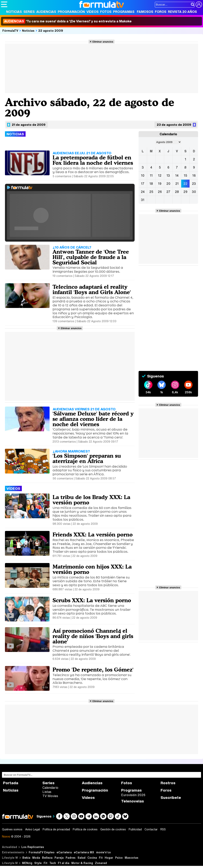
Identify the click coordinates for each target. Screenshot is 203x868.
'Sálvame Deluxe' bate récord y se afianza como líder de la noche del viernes (93, 419)
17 (143, 184)
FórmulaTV (10, 30)
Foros (161, 12)
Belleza (47, 858)
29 (185, 192)
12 (160, 175)
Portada (11, 783)
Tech (53, 863)
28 (177, 192)
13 (168, 175)
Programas (124, 12)
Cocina (92, 858)
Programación (71, 12)
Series (29, 12)
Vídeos (92, 12)
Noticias (14, 12)
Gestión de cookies (113, 829)
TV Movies (50, 796)
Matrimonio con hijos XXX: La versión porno (92, 569)
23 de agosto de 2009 (174, 125)
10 (143, 175)
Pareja (59, 858)
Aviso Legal (33, 829)
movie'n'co (103, 852)
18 (151, 184)
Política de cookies (85, 829)
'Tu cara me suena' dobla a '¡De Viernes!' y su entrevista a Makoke (67, 21)
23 (194, 184)
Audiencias (46, 12)
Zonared (101, 863)
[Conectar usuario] (199, 5)
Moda (36, 858)
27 (168, 192)
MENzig (27, 863)
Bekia (26, 858)
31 (143, 200)
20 (168, 184)
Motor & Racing (82, 863)
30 (194, 192)
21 (177, 184)
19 (160, 184)
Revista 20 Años (182, 12)
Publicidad (135, 829)
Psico (119, 858)
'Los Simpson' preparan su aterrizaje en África (87, 458)
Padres (71, 858)
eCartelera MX (84, 852)
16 (194, 175)
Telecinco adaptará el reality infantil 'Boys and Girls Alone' (92, 289)
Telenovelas (133, 801)
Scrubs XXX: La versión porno (92, 600)
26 (160, 192)
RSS (163, 829)
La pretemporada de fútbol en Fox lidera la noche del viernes (93, 160)
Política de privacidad (56, 829)
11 (151, 175)
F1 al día (64, 863)
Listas (47, 792)
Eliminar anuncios (103, 42)
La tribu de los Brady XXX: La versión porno (91, 500)
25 (151, 192)
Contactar (151, 829)
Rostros (168, 783)
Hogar (109, 858)
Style (38, 863)
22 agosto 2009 (51, 30)
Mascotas (132, 858)
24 (143, 192)
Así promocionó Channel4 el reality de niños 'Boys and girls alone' (93, 636)
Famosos (145, 12)
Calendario (50, 788)
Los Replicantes (33, 847)
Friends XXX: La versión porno (93, 535)
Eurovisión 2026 (133, 795)
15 (185, 175)
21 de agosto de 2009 (29, 125)
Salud (81, 858)
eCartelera (64, 852)
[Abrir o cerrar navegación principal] (4, 4)
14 (177, 175)
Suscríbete (171, 798)
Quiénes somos (12, 829)
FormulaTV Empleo (42, 852)
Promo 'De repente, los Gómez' (93, 670)
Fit (101, 858)
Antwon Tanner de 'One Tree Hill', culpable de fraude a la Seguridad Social (91, 257)
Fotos (106, 12)
